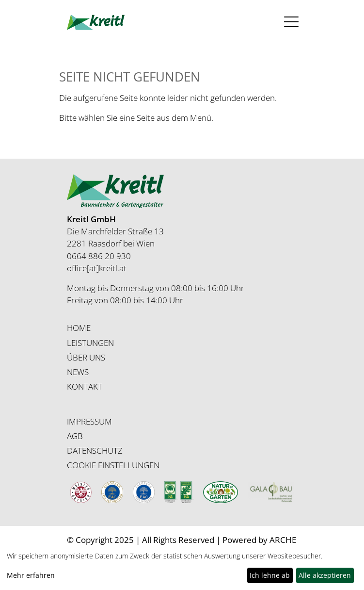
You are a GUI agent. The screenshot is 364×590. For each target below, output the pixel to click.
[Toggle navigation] (288, 22)
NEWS (78, 372)
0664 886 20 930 (99, 256)
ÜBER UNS (86, 357)
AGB (75, 436)
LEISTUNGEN (90, 343)
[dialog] (182, 568)
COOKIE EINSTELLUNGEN (113, 465)
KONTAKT (85, 386)
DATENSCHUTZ (95, 451)
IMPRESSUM (89, 421)
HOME (79, 328)
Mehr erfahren (31, 575)
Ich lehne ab (270, 575)
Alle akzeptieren (325, 575)
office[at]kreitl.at (97, 268)
